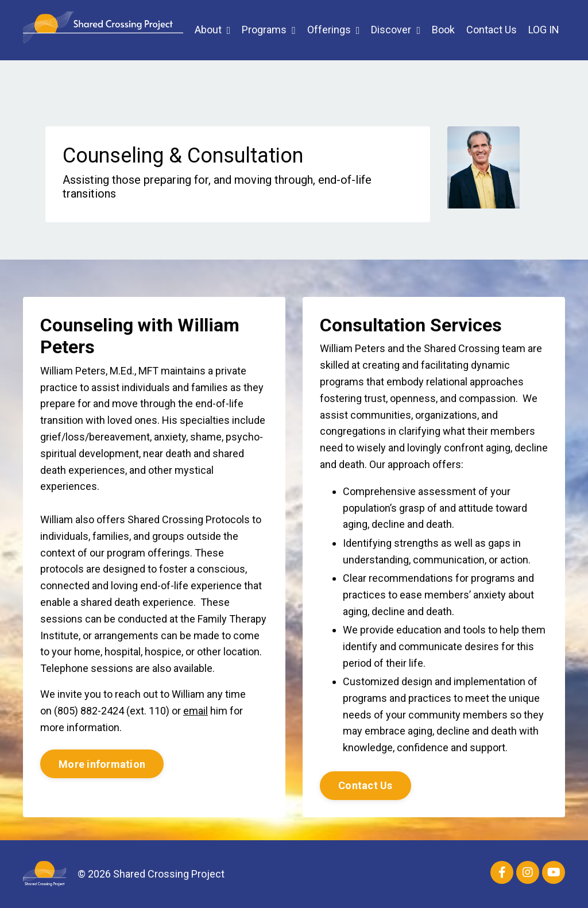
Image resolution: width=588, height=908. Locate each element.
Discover (396, 30)
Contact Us (492, 30)
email (196, 711)
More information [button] (102, 764)
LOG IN (544, 30)
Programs (269, 30)
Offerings (334, 30)
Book (443, 30)
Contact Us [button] (365, 785)
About (213, 30)
